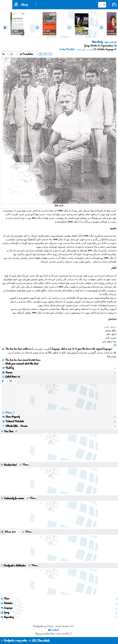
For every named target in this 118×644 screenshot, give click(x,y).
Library (24, 5)
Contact (53, 630)
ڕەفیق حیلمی (110, 327)
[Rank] (14, 54)
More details (44, 640)
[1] (115, 345)
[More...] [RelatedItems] (10, 412)
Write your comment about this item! (20, 364)
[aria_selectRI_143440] (5, 381)
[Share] (6, 54)
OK (32, 640)
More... (24, 465)
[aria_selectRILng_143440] (13, 381)
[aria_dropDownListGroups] (12, 532)
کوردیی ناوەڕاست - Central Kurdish (76, 49)
